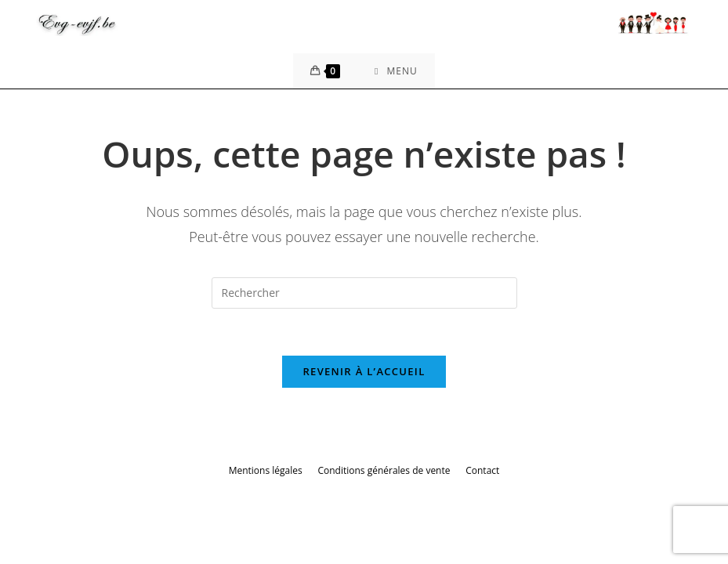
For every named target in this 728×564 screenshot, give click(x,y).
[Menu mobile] (396, 71)
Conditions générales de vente (384, 470)
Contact (482, 470)
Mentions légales (266, 470)
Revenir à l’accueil (364, 371)
